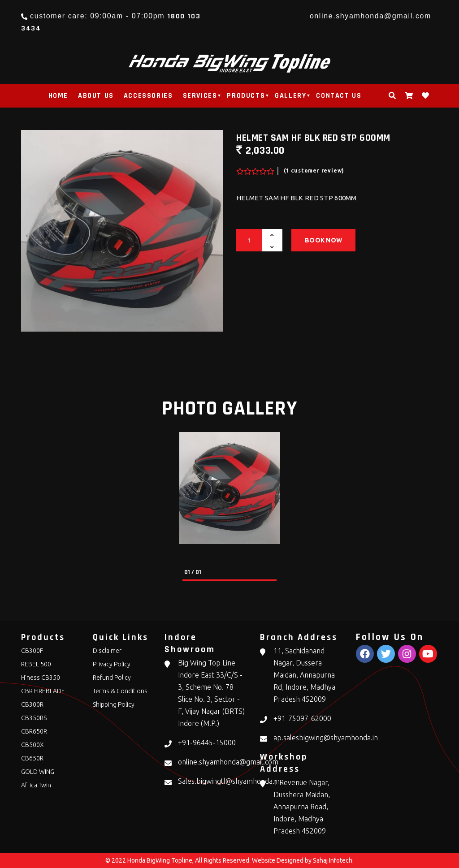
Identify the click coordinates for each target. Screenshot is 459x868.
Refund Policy (112, 678)
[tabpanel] (230, 488)
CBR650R (34, 731)
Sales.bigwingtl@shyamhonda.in (229, 781)
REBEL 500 (36, 664)
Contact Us (339, 96)
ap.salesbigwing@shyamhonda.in (326, 738)
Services (200, 96)
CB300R (32, 704)
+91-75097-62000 (302, 718)
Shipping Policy (114, 704)
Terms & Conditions (120, 691)
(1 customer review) (314, 171)
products (246, 96)
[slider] (254, 169)
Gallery (290, 96)
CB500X (32, 745)
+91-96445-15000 (207, 743)
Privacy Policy (112, 664)
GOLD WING (38, 772)
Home (58, 96)
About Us (96, 96)
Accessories (148, 96)
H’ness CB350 (41, 678)
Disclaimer (107, 651)
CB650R (32, 758)
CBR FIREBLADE (43, 691)
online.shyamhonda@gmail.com (370, 16)
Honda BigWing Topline (160, 860)
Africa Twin (36, 785)
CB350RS (34, 718)
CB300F (32, 651)
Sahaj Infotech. (333, 860)
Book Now (323, 240)
